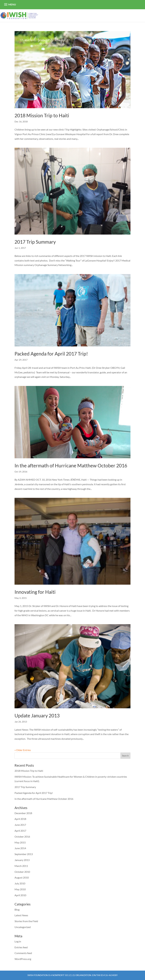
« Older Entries (23, 750)
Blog (17, 909)
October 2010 (22, 872)
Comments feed (23, 953)
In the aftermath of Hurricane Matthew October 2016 (71, 465)
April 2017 (20, 831)
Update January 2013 (37, 715)
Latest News (21, 915)
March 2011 (21, 866)
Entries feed (21, 947)
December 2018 (23, 813)
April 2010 (20, 895)
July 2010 (20, 883)
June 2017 (20, 825)
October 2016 (22, 837)
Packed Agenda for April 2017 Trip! (51, 354)
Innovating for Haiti (35, 592)
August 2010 (22, 877)
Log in (18, 941)
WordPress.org (23, 959)
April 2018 (20, 819)
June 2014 (20, 848)
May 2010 (20, 889)
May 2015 (20, 842)
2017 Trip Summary (35, 242)
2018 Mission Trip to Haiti (42, 115)
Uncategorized (23, 927)
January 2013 (22, 860)
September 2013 (24, 854)
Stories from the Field (26, 921)
